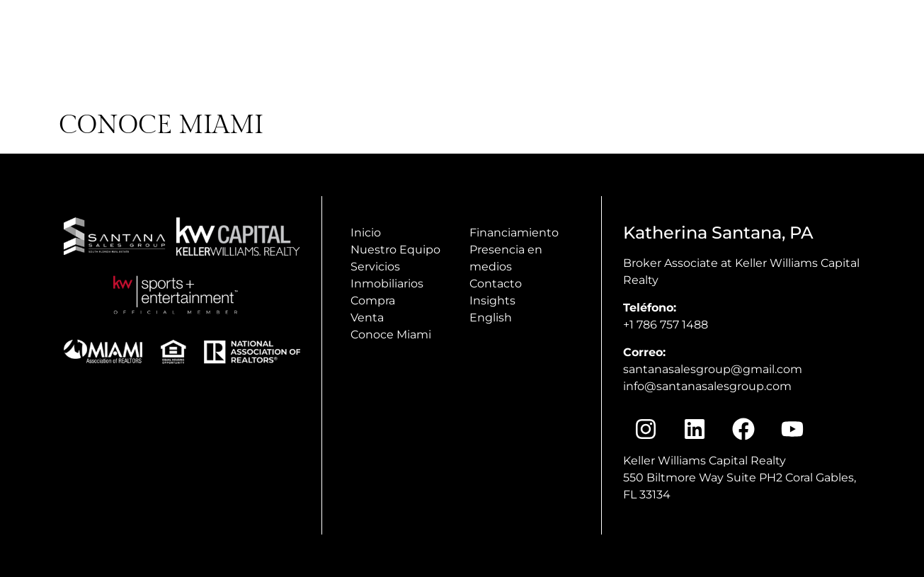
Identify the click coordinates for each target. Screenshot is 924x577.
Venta (367, 318)
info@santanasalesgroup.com (707, 386)
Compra (373, 301)
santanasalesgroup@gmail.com (713, 369)
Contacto (496, 284)
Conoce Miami (391, 335)
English (491, 318)
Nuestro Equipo (395, 250)
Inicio (366, 233)
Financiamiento (514, 233)
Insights (492, 301)
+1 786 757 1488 (666, 325)
